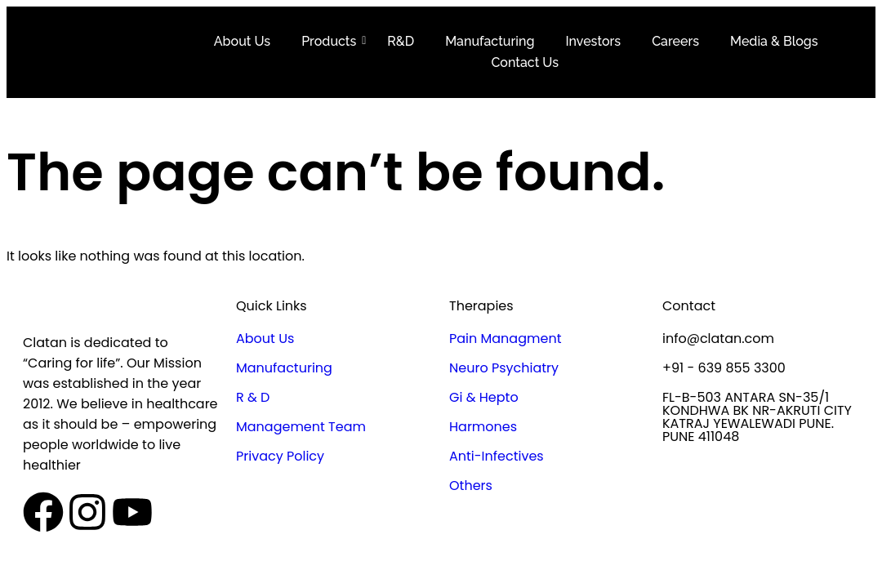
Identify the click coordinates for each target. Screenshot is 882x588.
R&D (401, 41)
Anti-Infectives (497, 456)
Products (332, 41)
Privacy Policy (280, 456)
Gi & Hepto (484, 397)
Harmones (483, 427)
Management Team (301, 427)
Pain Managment (505, 339)
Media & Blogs (774, 41)
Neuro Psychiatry (504, 368)
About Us (242, 41)
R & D (253, 397)
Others (471, 486)
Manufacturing (490, 41)
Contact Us (525, 62)
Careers (675, 41)
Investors (593, 41)
